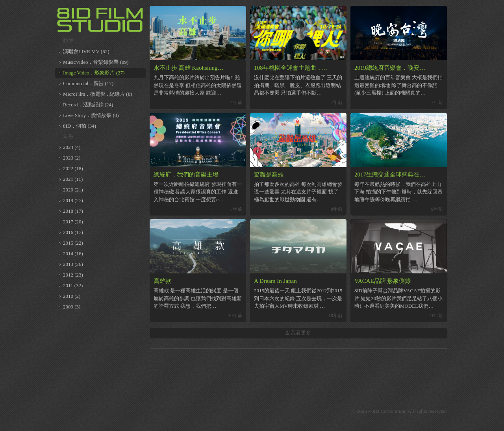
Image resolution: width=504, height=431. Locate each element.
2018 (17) (73, 211)
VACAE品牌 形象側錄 (383, 281)
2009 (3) (72, 307)
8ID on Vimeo (283, 411)
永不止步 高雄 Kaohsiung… (189, 68)
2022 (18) (73, 168)
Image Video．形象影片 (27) (94, 73)
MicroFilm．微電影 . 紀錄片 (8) (98, 94)
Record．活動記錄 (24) (88, 105)
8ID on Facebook (264, 411)
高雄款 (162, 281)
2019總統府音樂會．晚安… (390, 68)
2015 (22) (73, 243)
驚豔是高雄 (269, 175)
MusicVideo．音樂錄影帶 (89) (96, 62)
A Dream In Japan (275, 281)
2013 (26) (73, 264)
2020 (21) (73, 190)
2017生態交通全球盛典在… (390, 175)
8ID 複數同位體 (100, 20)
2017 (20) (73, 222)
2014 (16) (73, 254)
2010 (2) (72, 296)
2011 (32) (73, 285)
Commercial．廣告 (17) (88, 83)
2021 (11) (73, 179)
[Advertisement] (298, 372)
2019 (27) (73, 200)
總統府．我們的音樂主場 (186, 175)
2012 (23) (73, 275)
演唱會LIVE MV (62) (86, 51)
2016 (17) (73, 232)
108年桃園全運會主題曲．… (291, 68)
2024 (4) (72, 147)
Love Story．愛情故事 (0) (91, 115)
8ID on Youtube (303, 411)
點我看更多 (298, 333)
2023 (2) (72, 158)
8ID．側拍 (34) (80, 126)
